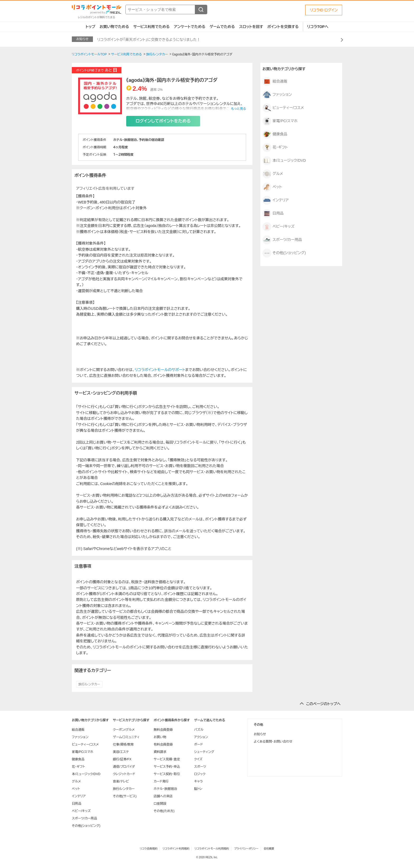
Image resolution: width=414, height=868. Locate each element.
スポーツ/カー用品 (282, 240)
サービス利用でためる (152, 27)
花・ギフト (275, 148)
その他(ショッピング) (284, 253)
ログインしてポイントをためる (163, 121)
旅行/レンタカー (89, 684)
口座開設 (160, 804)
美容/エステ (121, 752)
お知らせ (260, 734)
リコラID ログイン (324, 10)
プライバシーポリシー (246, 849)
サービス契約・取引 (167, 774)
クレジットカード (124, 774)
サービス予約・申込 (167, 767)
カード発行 (161, 781)
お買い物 (160, 737)
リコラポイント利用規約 (176, 849)
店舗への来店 (163, 796)
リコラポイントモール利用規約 (212, 849)
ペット (272, 187)
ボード (198, 744)
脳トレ (198, 789)
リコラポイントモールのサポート (160, 370)
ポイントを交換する (283, 27)
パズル (199, 730)
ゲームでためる (222, 27)
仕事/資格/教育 (123, 744)
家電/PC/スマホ (280, 121)
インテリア (276, 200)
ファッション (277, 95)
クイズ (198, 759)
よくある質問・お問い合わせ (273, 742)
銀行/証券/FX (122, 759)
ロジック (200, 774)
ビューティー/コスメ (283, 108)
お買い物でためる (114, 27)
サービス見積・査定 (167, 759)
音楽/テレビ (121, 781)
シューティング (204, 752)
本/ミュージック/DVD (284, 161)
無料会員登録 (163, 730)
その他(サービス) (125, 796)
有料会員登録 (163, 744)
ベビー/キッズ (278, 227)
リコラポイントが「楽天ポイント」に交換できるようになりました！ (149, 40)
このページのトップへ (323, 704)
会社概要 (269, 849)
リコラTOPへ (318, 27)
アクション (201, 737)
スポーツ (200, 767)
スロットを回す (251, 27)
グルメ (273, 174)
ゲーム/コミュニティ (126, 737)
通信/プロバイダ (124, 767)
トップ (90, 27)
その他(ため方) (164, 811)
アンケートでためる (189, 27)
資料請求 (160, 752)
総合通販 (275, 82)
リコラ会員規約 (149, 849)
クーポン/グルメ (124, 730)
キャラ (198, 781)
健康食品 (275, 134)
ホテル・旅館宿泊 (165, 789)
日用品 (273, 214)
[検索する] (201, 10)
